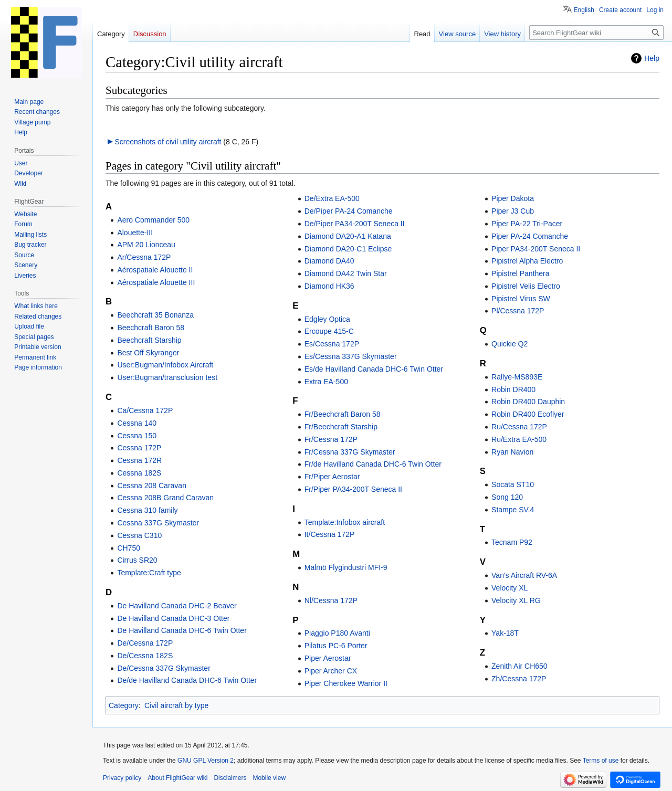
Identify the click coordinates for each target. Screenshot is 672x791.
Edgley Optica (327, 319)
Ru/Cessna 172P (519, 427)
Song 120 (507, 497)
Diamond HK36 (329, 286)
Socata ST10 (513, 484)
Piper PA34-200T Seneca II (536, 249)
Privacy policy (122, 778)
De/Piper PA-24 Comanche (349, 211)
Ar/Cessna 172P (144, 257)
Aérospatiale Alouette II (155, 270)
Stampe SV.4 (513, 510)
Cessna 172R (139, 460)
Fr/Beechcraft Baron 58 (343, 414)
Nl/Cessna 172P (331, 600)
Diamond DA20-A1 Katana (348, 236)
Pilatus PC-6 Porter (336, 646)
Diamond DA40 (329, 261)
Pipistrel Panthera (521, 273)
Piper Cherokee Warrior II (346, 683)
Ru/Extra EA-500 (519, 439)
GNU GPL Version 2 (206, 761)
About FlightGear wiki (177, 778)
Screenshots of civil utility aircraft (168, 142)
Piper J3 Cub (513, 211)
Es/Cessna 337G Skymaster (351, 356)
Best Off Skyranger (148, 353)
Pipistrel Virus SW (521, 299)
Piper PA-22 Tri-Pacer (527, 224)
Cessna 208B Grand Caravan (165, 498)
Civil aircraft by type (176, 705)
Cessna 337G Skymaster (158, 523)
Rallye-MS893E (517, 377)
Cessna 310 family (147, 510)
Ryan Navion (512, 452)
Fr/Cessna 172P (331, 439)
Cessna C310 (139, 535)
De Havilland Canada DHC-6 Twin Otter (182, 630)
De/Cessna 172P (145, 643)
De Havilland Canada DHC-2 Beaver (177, 606)
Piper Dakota (513, 198)
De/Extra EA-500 (332, 198)
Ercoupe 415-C (329, 331)
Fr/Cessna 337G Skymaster (350, 452)
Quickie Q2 (510, 344)
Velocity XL (510, 588)
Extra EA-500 (326, 382)
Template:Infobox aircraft (345, 522)
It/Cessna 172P (330, 534)
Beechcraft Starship (149, 340)
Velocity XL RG (516, 600)
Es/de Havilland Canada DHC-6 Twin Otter (374, 369)
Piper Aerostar (328, 658)
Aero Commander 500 (153, 220)
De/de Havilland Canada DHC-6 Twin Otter (187, 680)
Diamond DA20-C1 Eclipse (348, 249)
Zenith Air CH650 (519, 666)
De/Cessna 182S (145, 656)
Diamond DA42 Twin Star (346, 273)
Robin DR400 (513, 389)
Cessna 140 (137, 423)
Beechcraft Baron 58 (151, 328)
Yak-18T (505, 633)
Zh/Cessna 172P (519, 679)
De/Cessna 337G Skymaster (164, 668)
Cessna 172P (139, 448)
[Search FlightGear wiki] (596, 33)
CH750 (129, 548)
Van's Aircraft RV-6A (524, 575)
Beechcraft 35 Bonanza (155, 315)
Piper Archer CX (331, 671)
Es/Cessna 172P (332, 344)
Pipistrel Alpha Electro (527, 261)
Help (652, 58)
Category (124, 705)
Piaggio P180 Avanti (337, 633)
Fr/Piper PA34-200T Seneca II (353, 489)
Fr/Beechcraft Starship (341, 427)
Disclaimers (230, 778)
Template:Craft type (149, 573)
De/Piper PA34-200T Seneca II (355, 224)
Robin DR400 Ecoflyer (528, 414)
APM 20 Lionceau (146, 245)
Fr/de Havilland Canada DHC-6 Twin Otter (373, 464)
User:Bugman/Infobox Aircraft (165, 365)
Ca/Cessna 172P (145, 410)
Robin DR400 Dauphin (528, 402)
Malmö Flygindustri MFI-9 (346, 567)
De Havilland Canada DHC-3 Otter (173, 618)
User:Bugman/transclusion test (167, 377)
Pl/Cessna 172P (518, 311)
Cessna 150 (137, 436)
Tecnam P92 (512, 542)
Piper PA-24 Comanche (530, 236)
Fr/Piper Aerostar (332, 477)
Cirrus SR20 (137, 560)
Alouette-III (135, 233)
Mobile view (269, 778)
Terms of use (601, 761)
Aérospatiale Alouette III (156, 282)
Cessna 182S (139, 473)
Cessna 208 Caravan (152, 486)
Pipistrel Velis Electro (526, 286)
